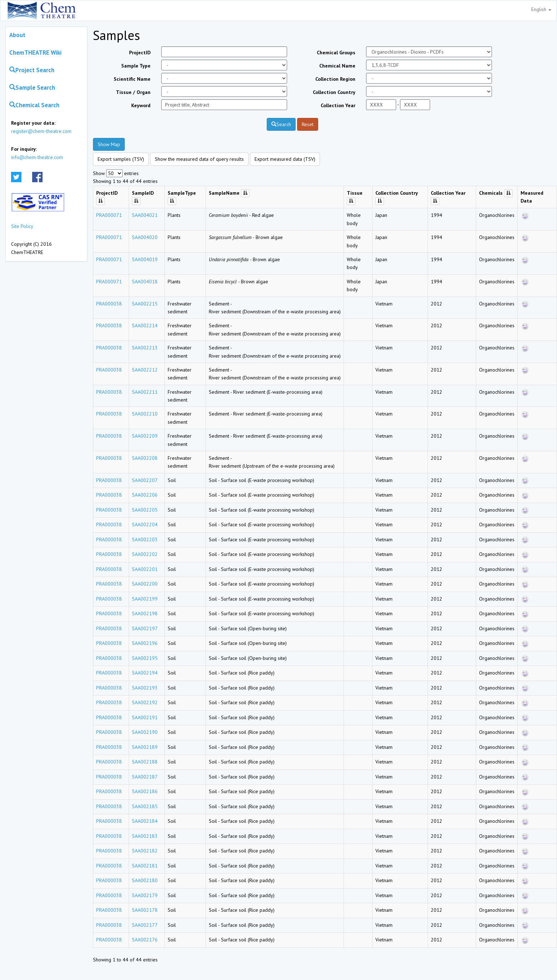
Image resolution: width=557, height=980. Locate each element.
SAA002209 (145, 436)
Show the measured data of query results (199, 159)
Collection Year (338, 105)
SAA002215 (145, 304)
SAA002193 (145, 688)
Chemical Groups (336, 53)
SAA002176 (145, 940)
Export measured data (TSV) (285, 159)
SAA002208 (145, 458)
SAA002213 (145, 348)
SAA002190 (145, 732)
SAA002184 (145, 821)
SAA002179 (145, 895)
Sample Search (32, 88)
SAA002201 (145, 569)
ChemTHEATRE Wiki (35, 53)
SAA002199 (145, 599)
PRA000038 (109, 304)
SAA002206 (145, 495)
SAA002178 (145, 910)
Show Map (109, 144)
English (541, 9)
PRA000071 (109, 215)
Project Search (32, 70)
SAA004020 (145, 237)
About (17, 35)
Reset (308, 124)
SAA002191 (145, 717)
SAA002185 (145, 806)
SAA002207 (145, 480)
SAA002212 (145, 370)
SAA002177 (145, 925)
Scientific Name (132, 79)
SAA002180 (145, 880)
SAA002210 (145, 414)
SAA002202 (145, 554)
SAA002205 (145, 510)
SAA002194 (145, 673)
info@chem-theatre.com (37, 157)
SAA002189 (145, 747)
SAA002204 (145, 524)
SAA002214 (145, 325)
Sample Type (136, 66)
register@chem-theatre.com (41, 131)
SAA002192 (145, 702)
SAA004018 (145, 282)
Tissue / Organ (133, 92)
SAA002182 (145, 851)
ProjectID (140, 53)
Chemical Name (337, 66)
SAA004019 (145, 259)
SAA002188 (145, 762)
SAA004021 (145, 215)
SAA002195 (145, 658)
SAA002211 (145, 392)
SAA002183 (145, 836)
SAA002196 (145, 643)
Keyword (141, 105)
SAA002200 (145, 584)
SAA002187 (145, 777)
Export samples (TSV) (121, 159)
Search (281, 124)
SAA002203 (145, 539)
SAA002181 (145, 866)
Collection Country (334, 92)
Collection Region (335, 79)
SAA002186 (145, 791)
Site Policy (22, 226)
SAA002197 (145, 628)
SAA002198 (145, 613)
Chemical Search (34, 105)
